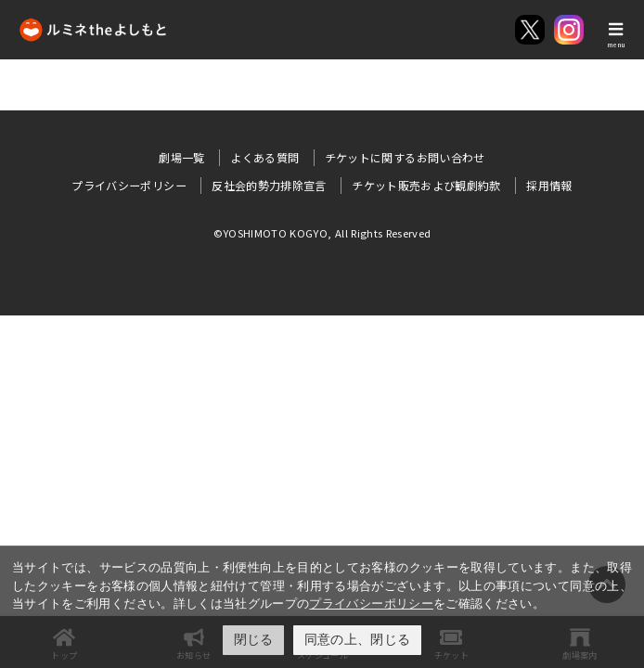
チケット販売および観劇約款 (426, 185)
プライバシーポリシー (371, 604)
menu (616, 45)
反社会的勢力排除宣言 (269, 185)
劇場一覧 (181, 157)
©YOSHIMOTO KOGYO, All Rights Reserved (322, 233)
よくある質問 (264, 157)
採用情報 (549, 185)
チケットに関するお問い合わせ (405, 157)
